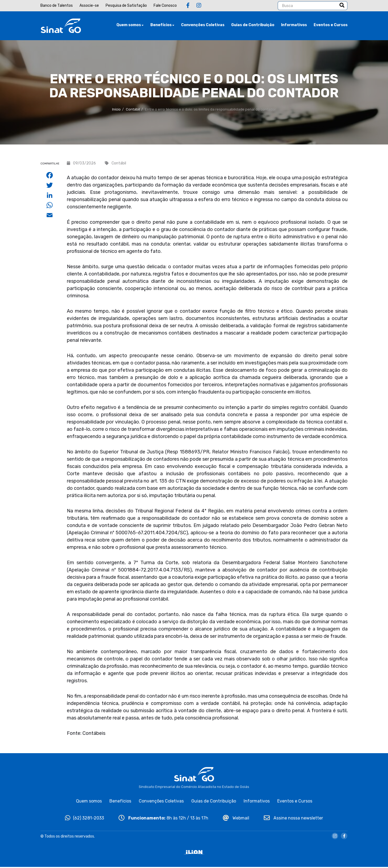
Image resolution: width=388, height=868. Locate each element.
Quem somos (130, 25)
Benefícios (162, 25)
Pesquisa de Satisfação (126, 6)
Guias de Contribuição (253, 25)
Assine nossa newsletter (293, 819)
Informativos (294, 25)
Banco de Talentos (57, 6)
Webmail (236, 819)
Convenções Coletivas (203, 25)
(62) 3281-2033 (84, 819)
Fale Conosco (165, 6)
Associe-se (89, 6)
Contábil (133, 110)
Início (116, 110)
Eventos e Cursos (331, 25)
